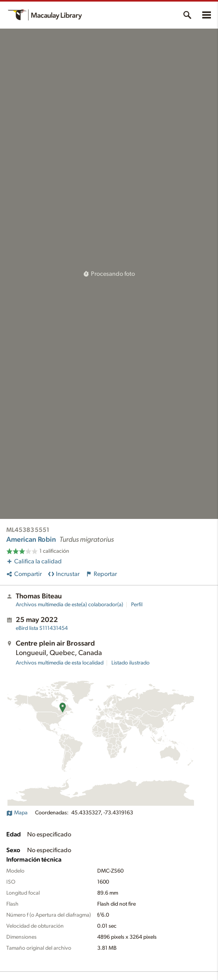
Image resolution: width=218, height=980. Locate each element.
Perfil (137, 605)
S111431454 (42, 628)
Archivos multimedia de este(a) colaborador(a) (69, 605)
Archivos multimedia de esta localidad (60, 663)
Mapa (17, 813)
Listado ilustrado (130, 663)
